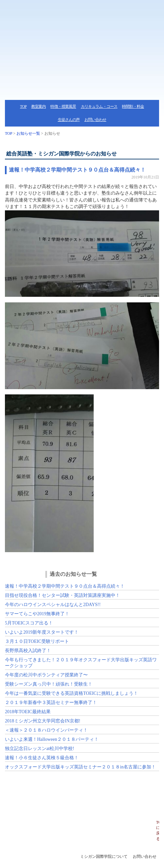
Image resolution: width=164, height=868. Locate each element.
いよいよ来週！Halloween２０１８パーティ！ (52, 739)
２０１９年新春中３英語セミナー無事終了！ (51, 703)
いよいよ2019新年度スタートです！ (42, 632)
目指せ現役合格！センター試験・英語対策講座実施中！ (62, 595)
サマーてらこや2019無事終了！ (37, 614)
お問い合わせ (95, 120)
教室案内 (39, 106)
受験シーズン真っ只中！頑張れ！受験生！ (49, 684)
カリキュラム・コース (99, 106)
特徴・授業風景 (63, 106)
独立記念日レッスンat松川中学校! (40, 749)
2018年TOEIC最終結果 (28, 712)
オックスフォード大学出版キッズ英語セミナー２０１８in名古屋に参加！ (80, 767)
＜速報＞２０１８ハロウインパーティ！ (46, 730)
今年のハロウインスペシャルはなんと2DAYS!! (53, 605)
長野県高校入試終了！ (28, 651)
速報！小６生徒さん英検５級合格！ (42, 758)
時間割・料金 (133, 106)
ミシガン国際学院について (104, 856)
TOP (23, 106)
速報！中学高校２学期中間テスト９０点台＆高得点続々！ (77, 170)
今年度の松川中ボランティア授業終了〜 (46, 675)
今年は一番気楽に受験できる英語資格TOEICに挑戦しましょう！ (71, 693)
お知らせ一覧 (28, 133)
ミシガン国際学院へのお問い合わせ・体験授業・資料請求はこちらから (82, 796)
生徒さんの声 (69, 120)
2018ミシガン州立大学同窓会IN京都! (43, 721)
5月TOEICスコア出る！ (29, 623)
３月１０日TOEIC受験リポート (37, 641)
